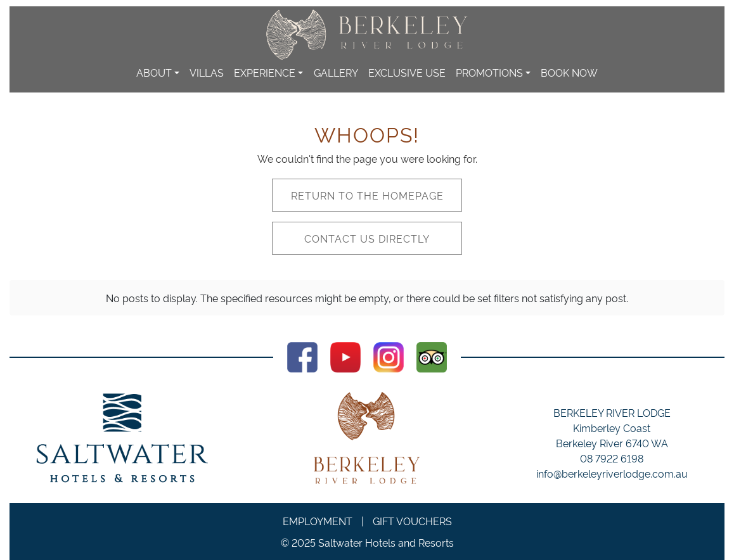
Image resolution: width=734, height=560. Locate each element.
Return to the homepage (367, 195)
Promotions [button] (489, 72)
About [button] (154, 72)
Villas (207, 72)
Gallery (336, 72)
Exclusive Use (407, 72)
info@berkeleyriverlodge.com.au (612, 473)
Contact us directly (367, 238)
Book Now (569, 72)
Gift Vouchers (412, 521)
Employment (318, 521)
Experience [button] (265, 72)
